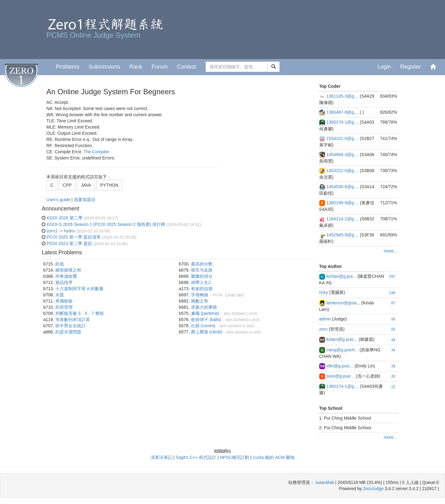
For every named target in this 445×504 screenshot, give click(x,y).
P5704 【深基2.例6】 (229, 295)
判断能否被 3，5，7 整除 (80, 313)
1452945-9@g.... (343, 235)
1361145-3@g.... (343, 96)
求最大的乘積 (204, 307)
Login (384, 67)
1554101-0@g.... (343, 138)
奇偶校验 (64, 301)
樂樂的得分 (202, 276)
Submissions (104, 67)
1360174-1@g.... (343, 122)
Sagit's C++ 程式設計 (196, 457)
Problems (67, 67)
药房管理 (64, 307)
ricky (324, 292)
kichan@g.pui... (341, 276)
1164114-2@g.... (343, 219)
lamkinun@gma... (343, 303)
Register (411, 67)
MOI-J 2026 (248, 314)
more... (390, 251)
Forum (160, 67)
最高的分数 (202, 264)
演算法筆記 (161, 457)
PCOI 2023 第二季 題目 (69, 244)
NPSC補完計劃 (234, 457)
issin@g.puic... (340, 376)
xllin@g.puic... (340, 366)
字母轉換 (200, 295)
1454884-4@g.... (343, 155)
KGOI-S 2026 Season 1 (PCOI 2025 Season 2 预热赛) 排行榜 (106, 224)
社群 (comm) (203, 326)
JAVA (86, 185)
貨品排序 (64, 282)
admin (325, 319)
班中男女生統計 (70, 326)
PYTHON (109, 185)
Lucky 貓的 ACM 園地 (274, 457)
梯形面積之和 (68, 270)
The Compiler (96, 152)
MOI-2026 (231, 314)
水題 (60, 295)
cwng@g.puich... (342, 350)
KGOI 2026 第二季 (65, 218)
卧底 (60, 264)
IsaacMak (325, 482)
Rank (136, 67)
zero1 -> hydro (61, 231)
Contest (187, 67)
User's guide (59, 200)
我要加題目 (85, 200)
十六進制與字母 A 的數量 (79, 289)
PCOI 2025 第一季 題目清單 (74, 237)
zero (323, 329)
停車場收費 (66, 276)
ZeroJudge (373, 489)
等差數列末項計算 (73, 320)
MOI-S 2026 (250, 320)
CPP (67, 185)
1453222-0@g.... (343, 171)
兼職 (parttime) (205, 313)
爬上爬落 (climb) (207, 332)
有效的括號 (202, 289)
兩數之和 (200, 301)
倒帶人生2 (201, 282)
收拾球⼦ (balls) (206, 320)
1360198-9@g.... (343, 203)
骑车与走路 (202, 270)
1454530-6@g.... (343, 187)
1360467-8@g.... (343, 112)
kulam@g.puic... (342, 339)
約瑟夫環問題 (68, 332)
